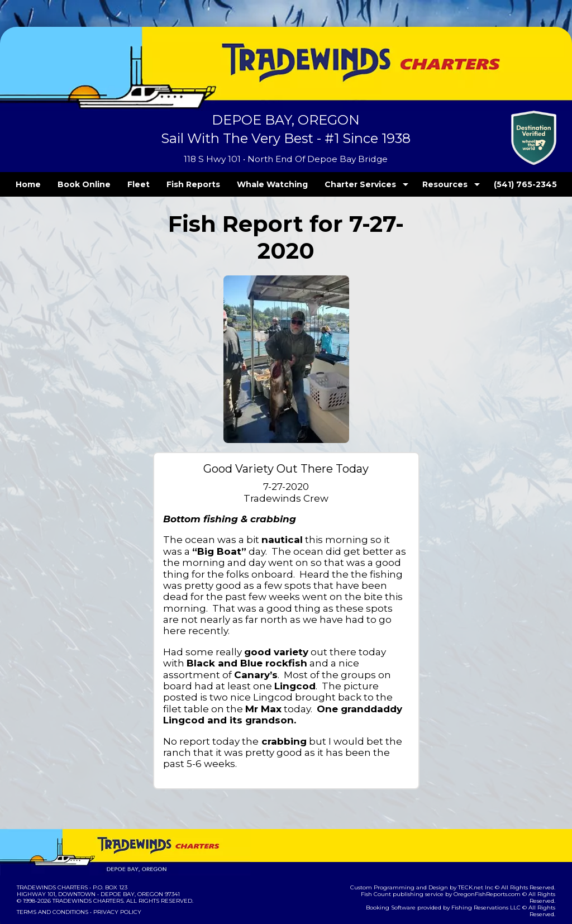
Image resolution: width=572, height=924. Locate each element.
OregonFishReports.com (467, 860)
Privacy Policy (114, 878)
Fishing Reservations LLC (466, 867)
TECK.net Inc (481, 853)
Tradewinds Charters (52, 853)
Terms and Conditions (51, 878)
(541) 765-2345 (502, 184)
